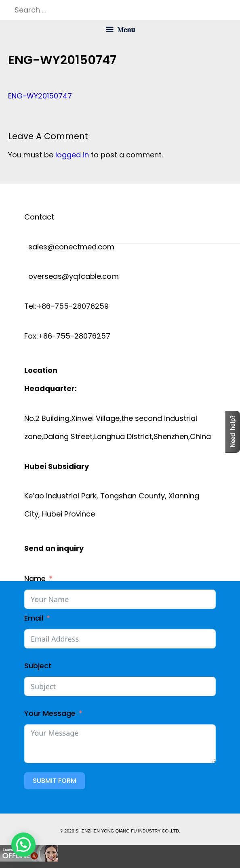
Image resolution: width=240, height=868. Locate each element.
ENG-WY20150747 (40, 96)
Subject (38, 666)
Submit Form (55, 781)
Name (35, 578)
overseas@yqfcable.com (72, 276)
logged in (72, 155)
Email (34, 618)
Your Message (50, 713)
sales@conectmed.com (69, 247)
